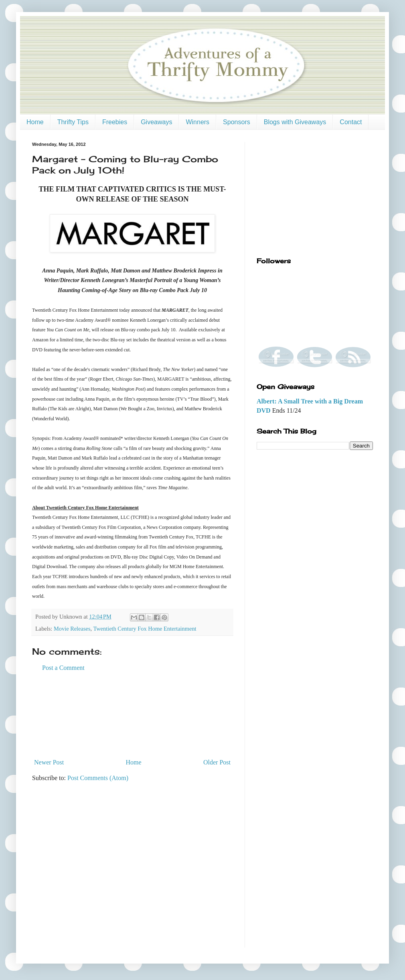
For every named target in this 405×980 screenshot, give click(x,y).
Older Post (217, 762)
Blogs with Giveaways (295, 122)
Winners (197, 122)
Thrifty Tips (73, 122)
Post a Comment (63, 668)
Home (35, 122)
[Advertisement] (133, 715)
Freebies (115, 122)
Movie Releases (72, 629)
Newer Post (49, 762)
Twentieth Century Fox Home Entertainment (145, 629)
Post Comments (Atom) (98, 778)
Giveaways (156, 122)
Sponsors (237, 122)
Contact (351, 122)
